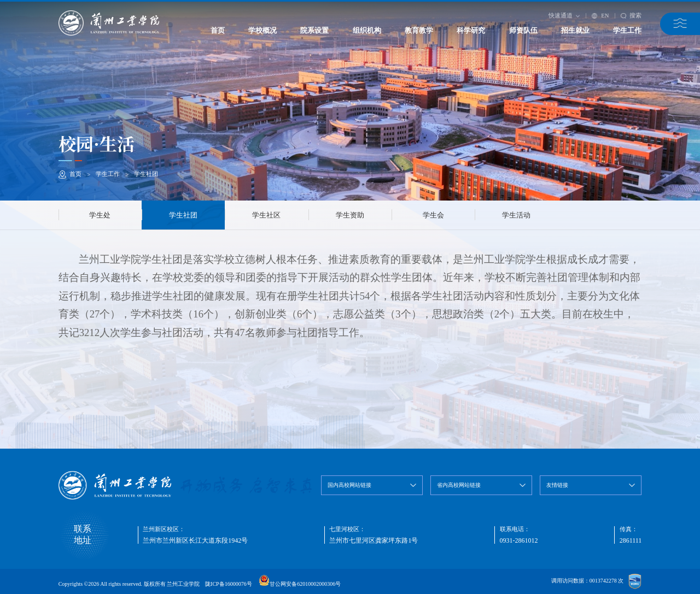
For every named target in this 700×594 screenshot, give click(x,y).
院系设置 (314, 30)
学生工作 (627, 30)
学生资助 (350, 215)
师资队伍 (523, 30)
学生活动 (516, 215)
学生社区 (266, 215)
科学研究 (471, 30)
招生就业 (575, 30)
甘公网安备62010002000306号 (305, 584)
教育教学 (419, 30)
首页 (218, 30)
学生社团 (146, 174)
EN (600, 16)
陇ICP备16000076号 (229, 584)
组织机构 (367, 30)
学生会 (433, 215)
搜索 (631, 15)
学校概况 (262, 30)
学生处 (100, 215)
